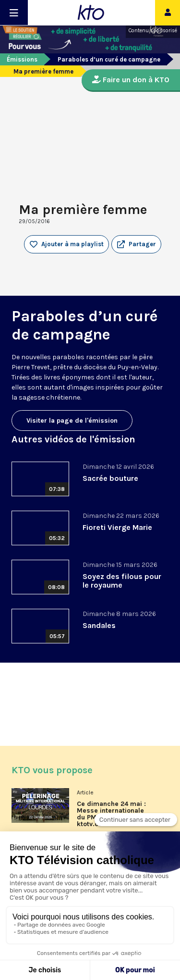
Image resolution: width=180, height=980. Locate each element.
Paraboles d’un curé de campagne (109, 59)
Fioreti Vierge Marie (117, 527)
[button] (136, 244)
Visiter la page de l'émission (72, 421)
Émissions (22, 59)
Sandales (99, 625)
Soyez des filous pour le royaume (122, 581)
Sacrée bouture (110, 478)
